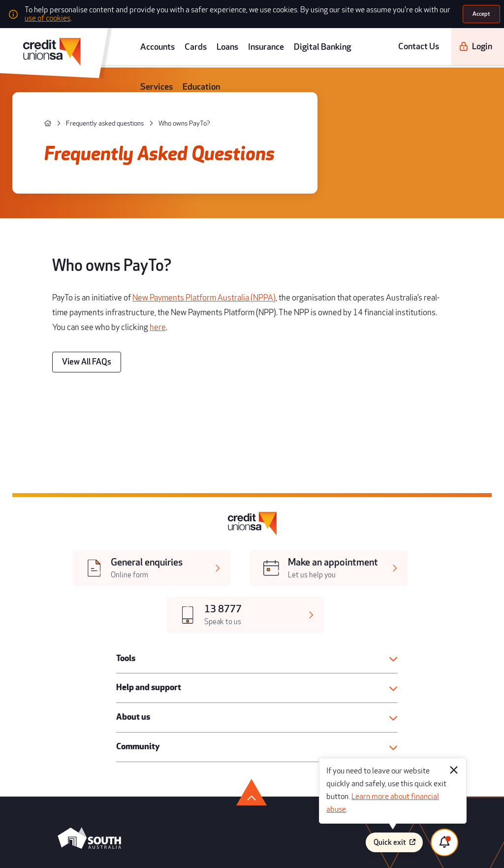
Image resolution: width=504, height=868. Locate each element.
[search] (491, 38)
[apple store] (139, 657)
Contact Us (409, 38)
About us (126, 517)
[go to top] (252, 578)
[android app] (74, 657)
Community (129, 542)
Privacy (260, 755)
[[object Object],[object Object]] (108, 431)
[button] (255, 466)
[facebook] (48, 688)
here (346, 241)
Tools (120, 466)
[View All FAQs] (77, 268)
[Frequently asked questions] (79, 97)
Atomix (130, 850)
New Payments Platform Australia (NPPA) (170, 230)
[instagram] (110, 688)
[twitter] (69, 688)
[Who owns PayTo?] (143, 97)
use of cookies (360, 12)
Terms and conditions (380, 711)
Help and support (138, 491)
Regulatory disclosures (279, 725)
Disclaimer (368, 740)
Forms (259, 740)
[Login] (454, 38)
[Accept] (483, 12)
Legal (258, 711)
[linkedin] (130, 688)
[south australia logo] (76, 625)
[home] (37, 97)
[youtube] (89, 688)
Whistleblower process (383, 725)
